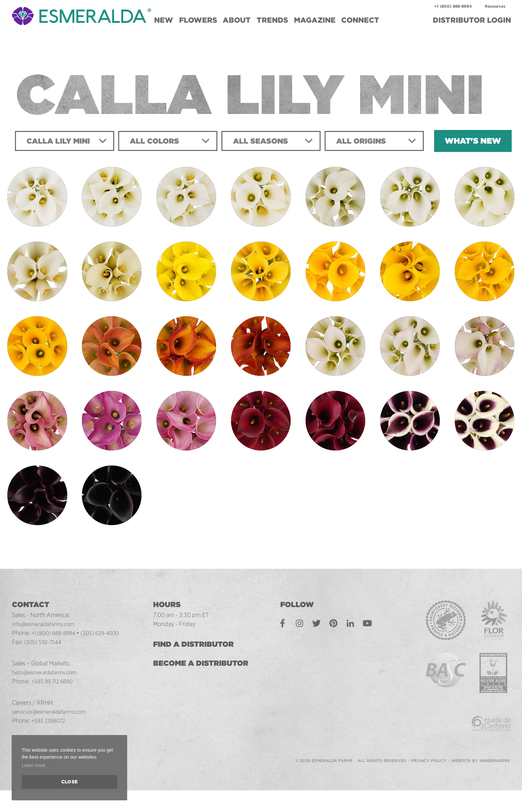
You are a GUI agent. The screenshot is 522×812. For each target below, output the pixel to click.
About (237, 20)
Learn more (34, 765)
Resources (495, 6)
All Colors (157, 141)
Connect (360, 20)
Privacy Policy (429, 748)
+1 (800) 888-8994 (453, 6)
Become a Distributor (209, 663)
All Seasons (264, 141)
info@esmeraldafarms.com (47, 624)
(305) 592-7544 (45, 642)
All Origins (364, 141)
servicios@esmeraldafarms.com (53, 711)
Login (472, 20)
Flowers (198, 20)
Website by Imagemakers (481, 748)
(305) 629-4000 (108, 633)
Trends (272, 20)
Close (69, 782)
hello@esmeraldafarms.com (48, 672)
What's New (473, 141)
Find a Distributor (202, 644)
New (164, 20)
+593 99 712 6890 (54, 681)
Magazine (315, 20)
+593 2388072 (50, 720)
